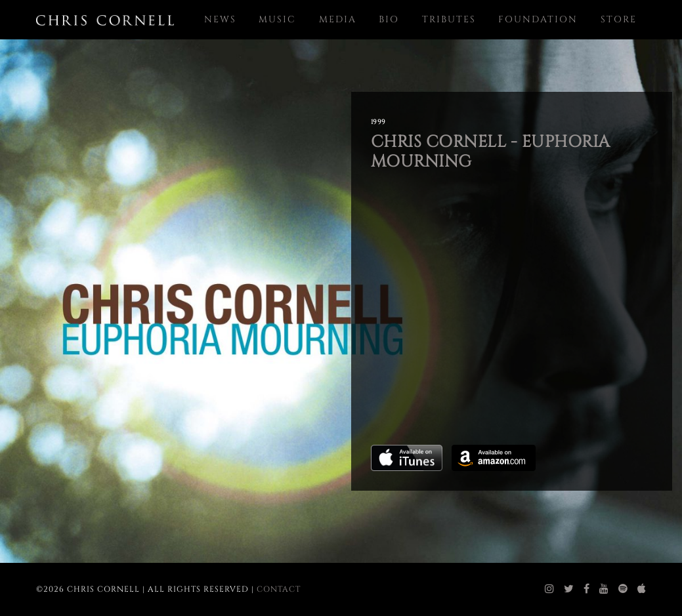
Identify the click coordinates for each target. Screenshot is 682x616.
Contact (279, 589)
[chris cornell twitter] (569, 589)
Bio (389, 19)
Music (277, 19)
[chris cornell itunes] (642, 589)
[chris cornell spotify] (623, 589)
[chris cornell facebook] (587, 589)
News (220, 19)
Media (338, 19)
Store (619, 19)
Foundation (538, 19)
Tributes (449, 19)
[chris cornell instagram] (550, 589)
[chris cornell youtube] (604, 589)
